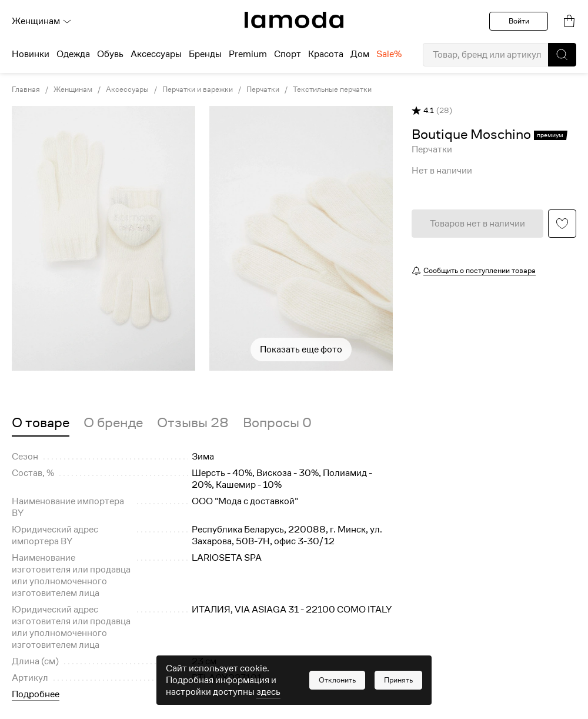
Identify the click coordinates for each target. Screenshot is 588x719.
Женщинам (42, 21)
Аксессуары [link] (127, 89)
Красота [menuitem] (326, 54)
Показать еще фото (301, 349)
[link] (294, 20)
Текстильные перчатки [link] (332, 89)
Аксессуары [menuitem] (156, 54)
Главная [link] (26, 89)
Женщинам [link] (73, 89)
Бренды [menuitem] (205, 54)
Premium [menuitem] (248, 54)
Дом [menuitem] (360, 54)
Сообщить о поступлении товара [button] (480, 270)
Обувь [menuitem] (110, 54)
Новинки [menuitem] (31, 54)
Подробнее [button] (36, 694)
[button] (562, 55)
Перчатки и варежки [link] (198, 89)
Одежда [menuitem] (73, 54)
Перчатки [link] (263, 89)
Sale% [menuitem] (389, 54)
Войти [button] (519, 21)
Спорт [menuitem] (288, 54)
